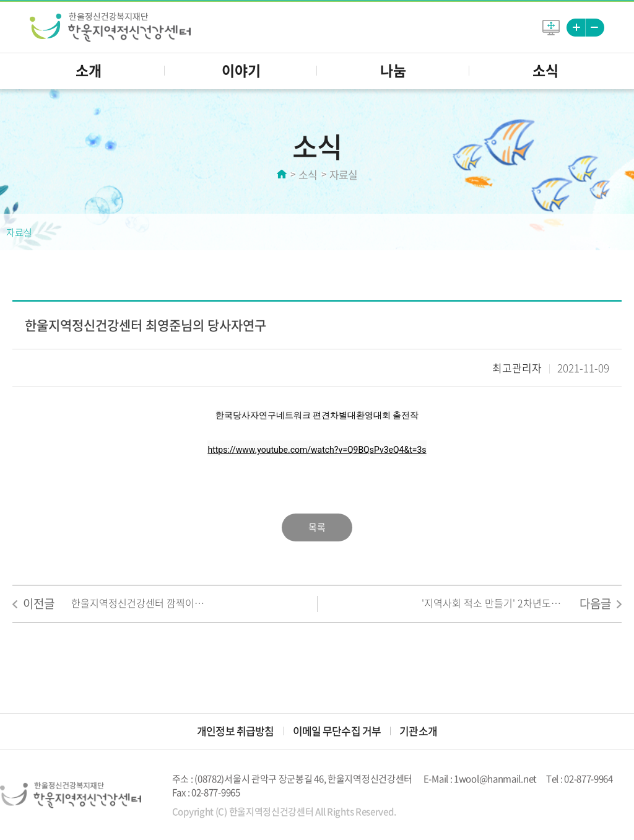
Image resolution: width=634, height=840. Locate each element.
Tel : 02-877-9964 (580, 779)
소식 (545, 70)
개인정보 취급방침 (235, 731)
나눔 (393, 70)
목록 (317, 527)
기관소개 (418, 731)
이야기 (241, 70)
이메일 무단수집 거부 (337, 731)
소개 (89, 70)
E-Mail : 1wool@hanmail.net (480, 779)
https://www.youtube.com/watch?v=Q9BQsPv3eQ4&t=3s (317, 450)
